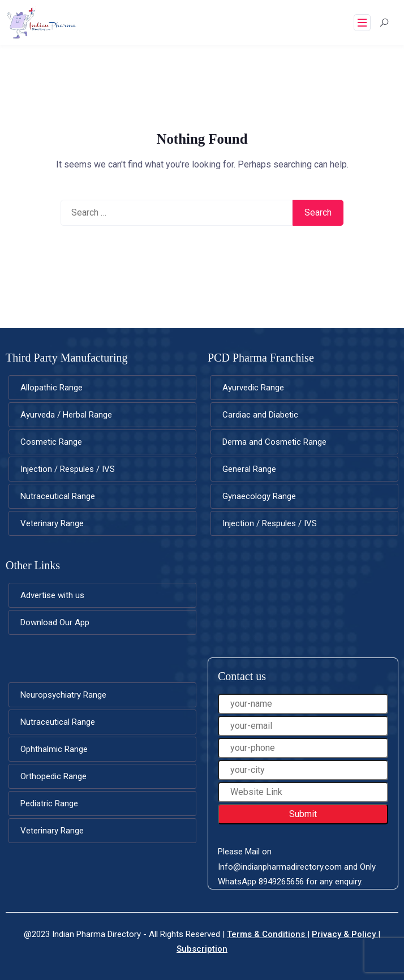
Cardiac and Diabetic (260, 415)
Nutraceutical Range (58, 496)
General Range (249, 469)
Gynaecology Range (259, 496)
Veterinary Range (52, 523)
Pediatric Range (49, 803)
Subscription (202, 949)
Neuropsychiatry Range (63, 695)
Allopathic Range (51, 388)
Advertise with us (52, 595)
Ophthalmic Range (54, 749)
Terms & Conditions (267, 934)
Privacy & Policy (345, 934)
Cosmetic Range (51, 442)
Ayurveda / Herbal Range (66, 415)
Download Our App (55, 622)
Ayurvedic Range (253, 388)
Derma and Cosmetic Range (274, 442)
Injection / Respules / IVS (68, 469)
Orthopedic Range (53, 776)
